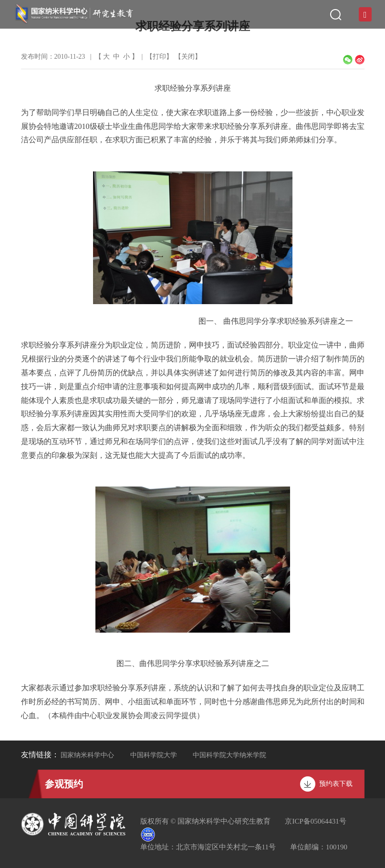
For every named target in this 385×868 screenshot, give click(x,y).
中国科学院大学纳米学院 (229, 755)
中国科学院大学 (154, 755)
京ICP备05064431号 (315, 821)
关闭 (188, 57)
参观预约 (64, 784)
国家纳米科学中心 (87, 755)
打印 (159, 57)
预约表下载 (336, 784)
